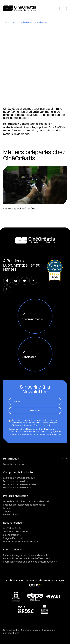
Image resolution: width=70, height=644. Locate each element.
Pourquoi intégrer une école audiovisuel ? (26, 555)
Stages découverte (14, 538)
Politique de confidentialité (37, 429)
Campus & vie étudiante (18, 472)
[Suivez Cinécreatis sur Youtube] (16, 281)
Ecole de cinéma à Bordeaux (19, 478)
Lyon (8, 266)
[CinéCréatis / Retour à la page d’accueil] (20, 8)
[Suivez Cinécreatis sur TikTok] (7, 281)
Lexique (7, 508)
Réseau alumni (11, 514)
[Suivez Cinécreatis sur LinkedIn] (7, 289)
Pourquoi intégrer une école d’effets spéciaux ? (29, 558)
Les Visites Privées (13, 528)
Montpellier (24, 266)
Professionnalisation (16, 496)
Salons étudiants (12, 535)
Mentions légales (31, 630)
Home (7, 22)
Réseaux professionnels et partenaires (24, 505)
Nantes (10, 270)
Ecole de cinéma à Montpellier (20, 484)
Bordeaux (16, 261)
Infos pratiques (12, 550)
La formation (11, 459)
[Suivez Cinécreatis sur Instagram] (24, 281)
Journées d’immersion (15, 532)
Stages (7, 511)
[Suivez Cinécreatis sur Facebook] (33, 281)
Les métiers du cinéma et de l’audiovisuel (26, 501)
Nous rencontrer (13, 523)
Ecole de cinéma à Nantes (18, 488)
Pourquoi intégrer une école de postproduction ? (30, 562)
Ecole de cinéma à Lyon (16, 481)
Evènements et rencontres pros (21, 541)
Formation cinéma (13, 464)
